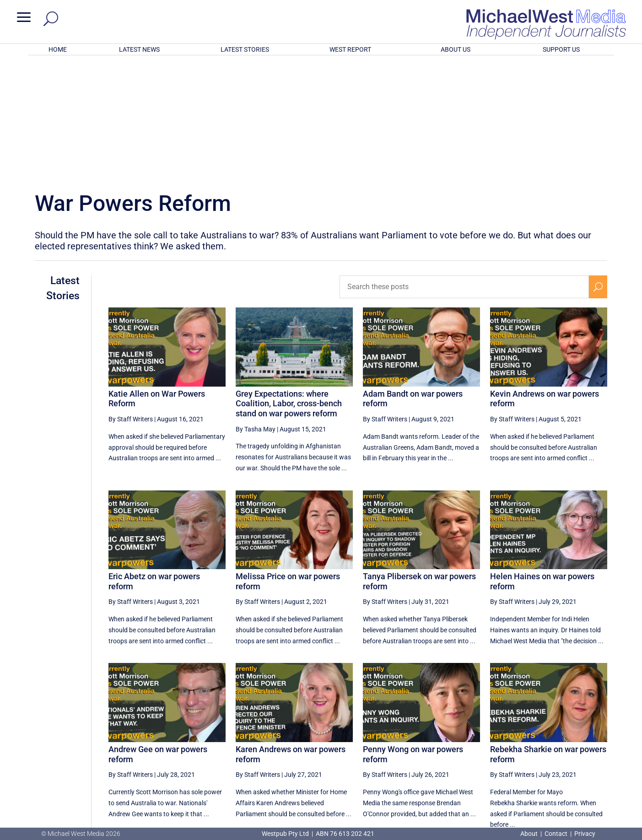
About (530, 834)
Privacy (585, 834)
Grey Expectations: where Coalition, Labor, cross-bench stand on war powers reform (289, 284)
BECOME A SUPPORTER (594, 779)
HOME (58, 49)
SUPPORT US (561, 49)
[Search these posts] (464, 167)
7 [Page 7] (540, 745)
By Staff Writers (131, 299)
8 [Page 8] (560, 745)
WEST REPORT (350, 49)
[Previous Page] (482, 745)
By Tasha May (256, 309)
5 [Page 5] (501, 745)
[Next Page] (598, 745)
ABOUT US (456, 49)
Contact (556, 834)
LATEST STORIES (245, 49)
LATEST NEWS (139, 49)
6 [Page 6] (520, 745)
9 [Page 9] (579, 745)
